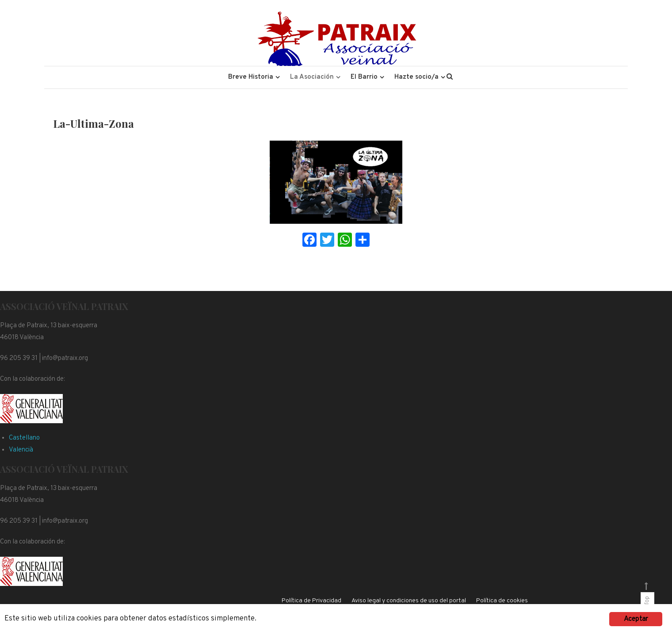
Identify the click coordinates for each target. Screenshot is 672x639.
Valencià (21, 450)
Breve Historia (251, 77)
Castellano (24, 438)
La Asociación (312, 77)
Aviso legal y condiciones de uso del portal (409, 601)
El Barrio (364, 77)
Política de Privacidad (311, 601)
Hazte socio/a (416, 77)
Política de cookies (502, 601)
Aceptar (636, 619)
